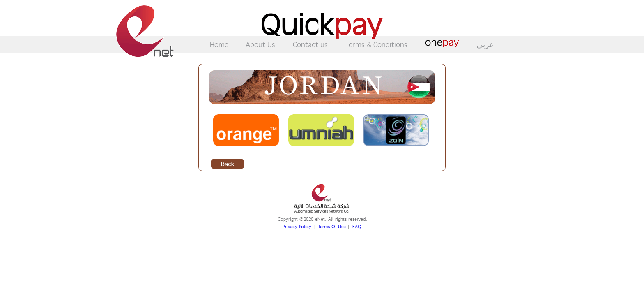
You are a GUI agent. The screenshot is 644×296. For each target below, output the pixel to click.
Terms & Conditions (376, 44)
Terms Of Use (331, 227)
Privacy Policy (297, 227)
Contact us (310, 44)
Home (219, 44)
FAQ (357, 227)
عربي (485, 44)
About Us (260, 44)
